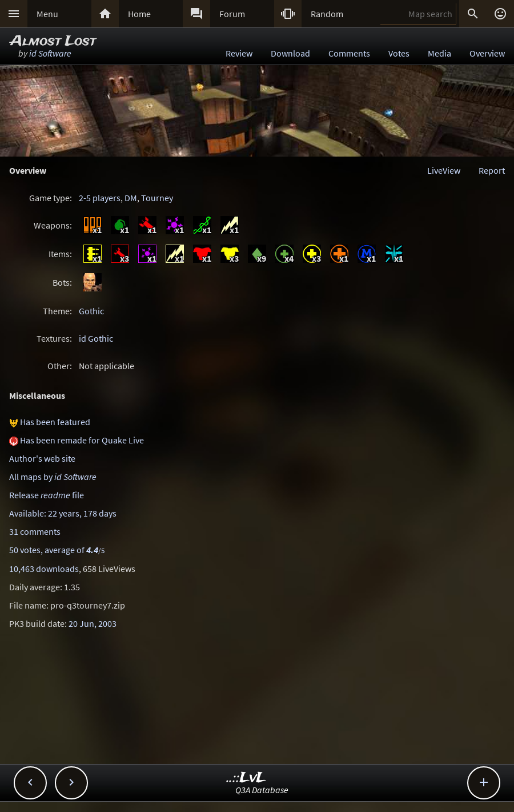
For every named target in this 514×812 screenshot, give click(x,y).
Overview (487, 53)
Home (139, 14)
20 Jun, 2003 (93, 623)
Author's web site (42, 458)
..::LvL (246, 778)
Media (439, 53)
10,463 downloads (44, 569)
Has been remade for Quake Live (82, 440)
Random (327, 14)
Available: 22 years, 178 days (63, 513)
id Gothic (96, 338)
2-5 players (100, 198)
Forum (232, 14)
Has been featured (55, 422)
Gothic (91, 311)
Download (290, 53)
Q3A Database (262, 790)
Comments (349, 53)
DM (131, 198)
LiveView (444, 170)
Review (239, 53)
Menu (47, 14)
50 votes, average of (57, 550)
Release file (47, 495)
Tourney (157, 198)
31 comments (35, 531)
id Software (50, 53)
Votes (399, 53)
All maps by (53, 477)
